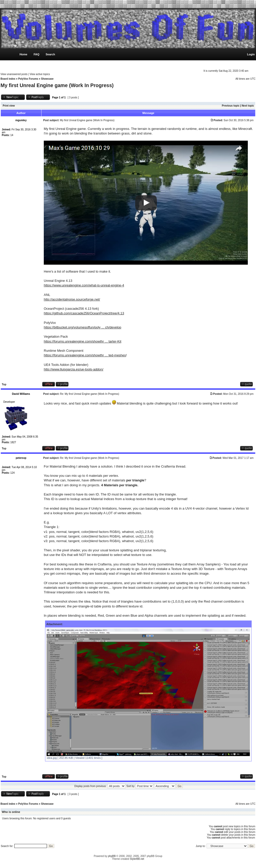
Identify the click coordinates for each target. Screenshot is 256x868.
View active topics (40, 74)
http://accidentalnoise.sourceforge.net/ (72, 299)
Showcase (47, 79)
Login (251, 54)
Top (4, 384)
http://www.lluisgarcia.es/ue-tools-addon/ (74, 369)
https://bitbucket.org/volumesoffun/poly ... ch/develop (83, 327)
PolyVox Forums (28, 79)
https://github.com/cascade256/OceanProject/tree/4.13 (84, 313)
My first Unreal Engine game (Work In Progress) (57, 85)
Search (50, 54)
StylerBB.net (137, 859)
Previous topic (231, 106)
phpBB (112, 856)
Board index (8, 79)
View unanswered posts (14, 74)
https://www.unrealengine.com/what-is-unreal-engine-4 (84, 285)
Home (23, 54)
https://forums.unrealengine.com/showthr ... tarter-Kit (83, 341)
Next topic (248, 106)
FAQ (36, 54)
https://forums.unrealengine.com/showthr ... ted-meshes (85, 355)
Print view (9, 106)
